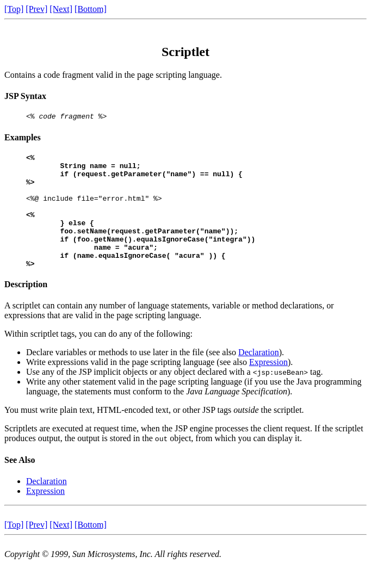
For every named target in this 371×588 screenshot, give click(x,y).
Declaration (259, 377)
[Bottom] (91, 9)
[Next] (61, 9)
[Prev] (36, 9)
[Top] (14, 9)
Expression (268, 386)
